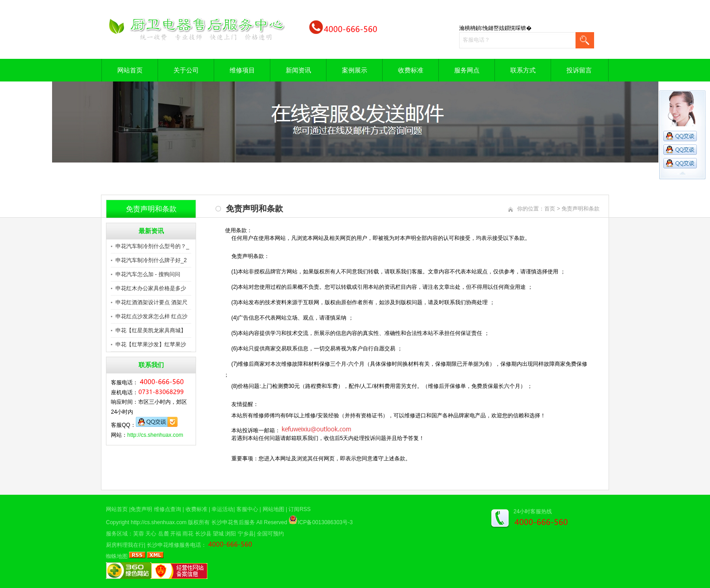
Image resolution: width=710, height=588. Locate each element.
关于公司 (186, 70)
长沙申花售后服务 (233, 522)
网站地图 (273, 509)
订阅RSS (300, 509)
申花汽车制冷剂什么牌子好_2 (151, 260)
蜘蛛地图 (117, 556)
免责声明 (141, 509)
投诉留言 (579, 70)
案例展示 (355, 70)
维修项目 (242, 70)
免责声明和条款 (580, 209)
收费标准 (411, 70)
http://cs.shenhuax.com (155, 435)
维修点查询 (168, 509)
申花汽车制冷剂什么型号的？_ (152, 246)
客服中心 (247, 509)
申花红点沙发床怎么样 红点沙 (151, 316)
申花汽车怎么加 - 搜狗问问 (148, 274)
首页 (550, 209)
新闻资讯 (298, 70)
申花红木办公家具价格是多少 (151, 288)
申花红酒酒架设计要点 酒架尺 (151, 302)
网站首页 (130, 70)
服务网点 (467, 70)
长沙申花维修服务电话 (174, 545)
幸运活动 (222, 509)
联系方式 (523, 70)
